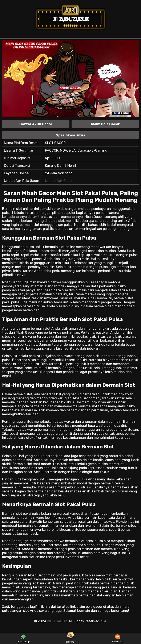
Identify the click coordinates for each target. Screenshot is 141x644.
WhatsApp (24, 639)
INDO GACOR (57, 621)
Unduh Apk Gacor (59, 181)
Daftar (70, 639)
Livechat (117, 639)
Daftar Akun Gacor (36, 124)
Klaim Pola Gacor (105, 124)
